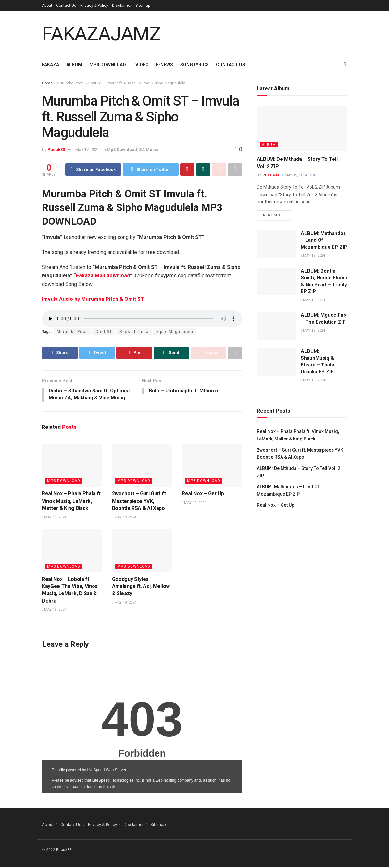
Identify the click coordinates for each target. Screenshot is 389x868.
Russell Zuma (134, 332)
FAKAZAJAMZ (101, 34)
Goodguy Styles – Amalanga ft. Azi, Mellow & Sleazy (141, 587)
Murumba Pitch (72, 332)
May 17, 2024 (88, 150)
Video (142, 65)
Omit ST (104, 332)
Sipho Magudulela (175, 332)
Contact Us (66, 6)
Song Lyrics (194, 65)
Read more (274, 216)
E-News (164, 65)
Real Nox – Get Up (203, 495)
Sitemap (143, 6)
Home (47, 83)
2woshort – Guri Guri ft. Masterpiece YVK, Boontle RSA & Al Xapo (139, 502)
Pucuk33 (56, 150)
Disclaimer (122, 6)
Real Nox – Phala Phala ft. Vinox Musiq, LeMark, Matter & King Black (72, 502)
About (47, 6)
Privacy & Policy (94, 6)
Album (74, 65)
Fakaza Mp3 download (103, 276)
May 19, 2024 (54, 518)
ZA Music (149, 150)
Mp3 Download (108, 65)
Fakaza (50, 65)
